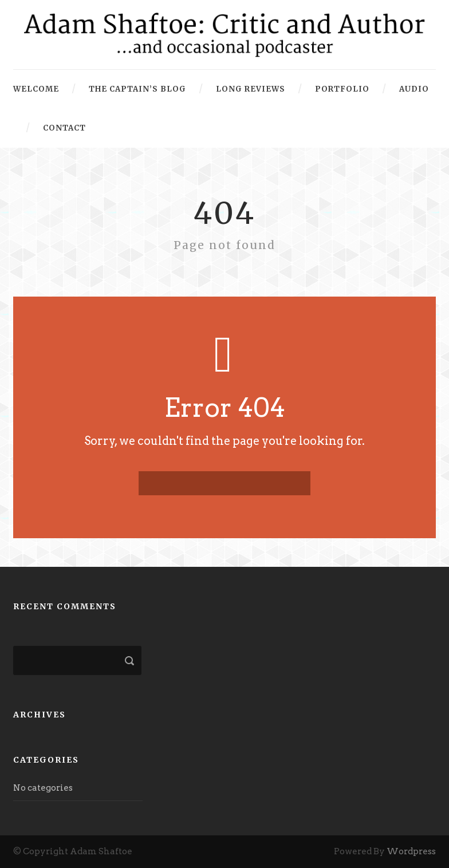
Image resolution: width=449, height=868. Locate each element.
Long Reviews (251, 89)
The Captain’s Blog (137, 89)
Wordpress (411, 851)
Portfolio (342, 89)
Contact (64, 128)
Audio (414, 89)
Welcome (36, 89)
